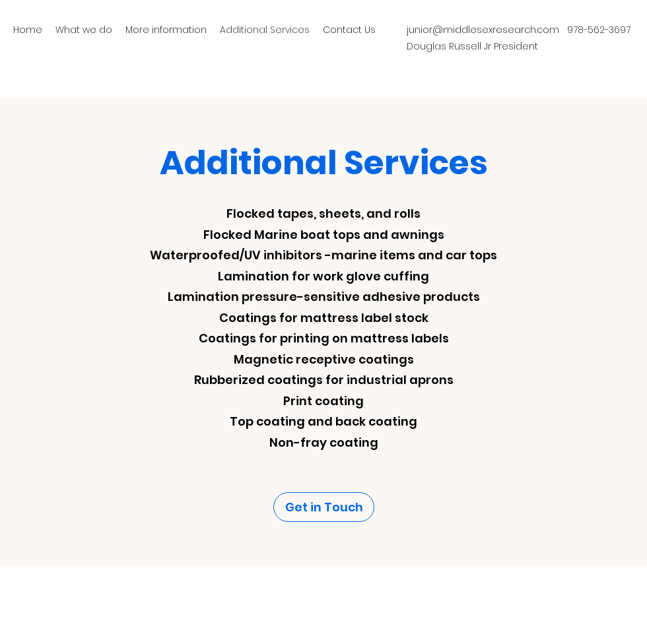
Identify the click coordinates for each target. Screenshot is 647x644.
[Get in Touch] (324, 507)
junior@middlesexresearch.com (483, 30)
